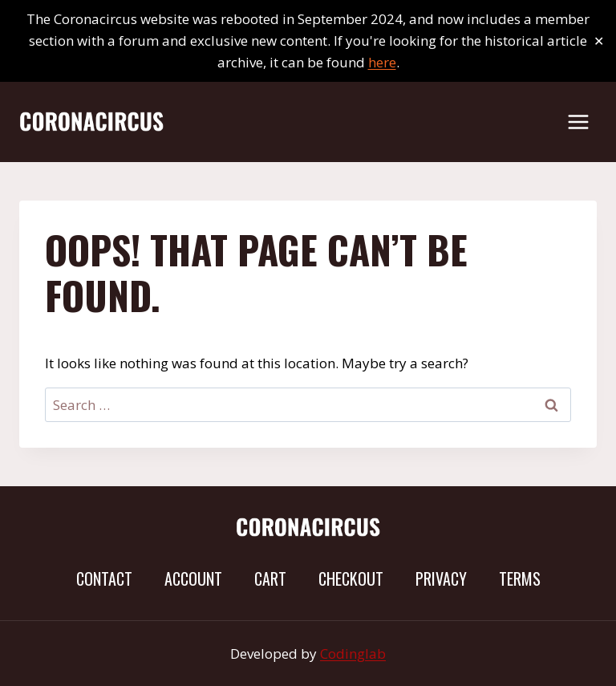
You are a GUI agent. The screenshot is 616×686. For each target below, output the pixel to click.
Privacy (441, 578)
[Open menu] (578, 122)
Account (193, 578)
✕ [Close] (599, 41)
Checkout (351, 578)
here (382, 62)
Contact (104, 578)
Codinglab (353, 654)
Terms (520, 578)
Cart (270, 578)
